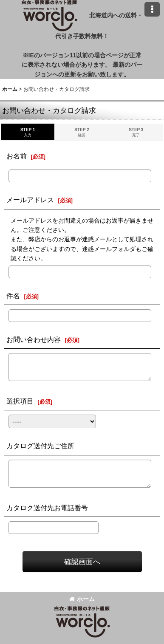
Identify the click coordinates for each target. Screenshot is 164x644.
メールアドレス (30, 200)
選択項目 (20, 401)
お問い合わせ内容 (34, 339)
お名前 (17, 156)
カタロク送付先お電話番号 (47, 508)
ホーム (82, 599)
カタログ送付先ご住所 (40, 446)
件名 (13, 296)
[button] (152, 9)
